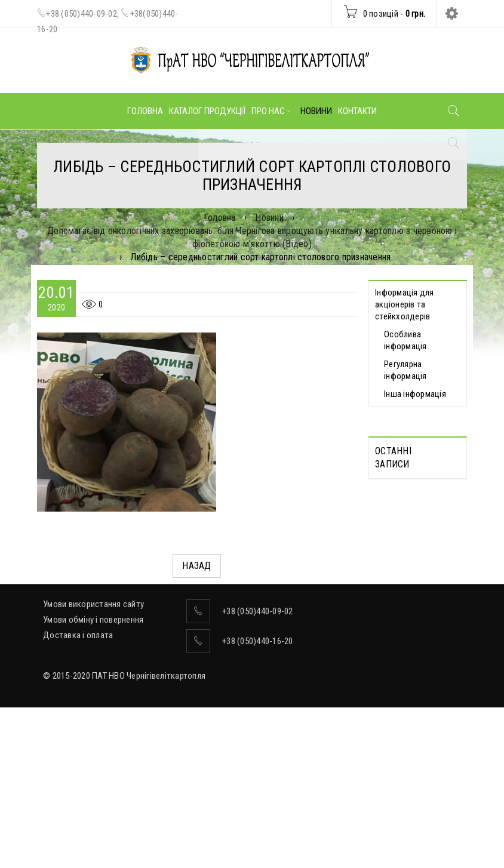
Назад (196, 566)
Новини (269, 218)
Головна (220, 218)
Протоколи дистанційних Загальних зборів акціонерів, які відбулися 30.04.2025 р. (414, 533)
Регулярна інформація (405, 370)
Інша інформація (415, 394)
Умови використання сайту (93, 765)
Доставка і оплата (78, 796)
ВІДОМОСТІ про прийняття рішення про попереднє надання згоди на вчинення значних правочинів (411, 650)
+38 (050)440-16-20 (258, 802)
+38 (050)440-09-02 (82, 14)
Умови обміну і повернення (93, 780)
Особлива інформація (405, 340)
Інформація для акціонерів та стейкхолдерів (405, 304)
